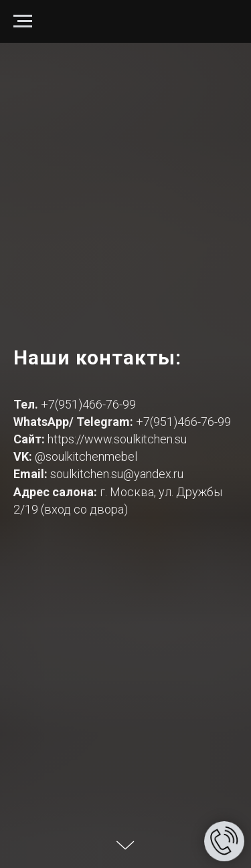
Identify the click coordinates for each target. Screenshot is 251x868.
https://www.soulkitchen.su (117, 439)
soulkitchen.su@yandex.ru (117, 474)
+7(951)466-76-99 (88, 404)
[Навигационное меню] (23, 21)
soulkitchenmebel (91, 456)
